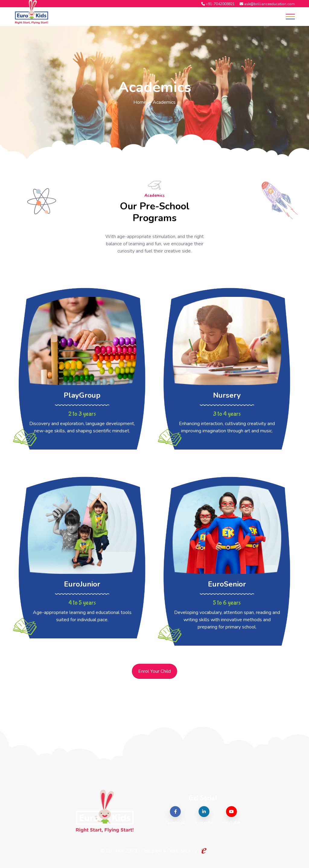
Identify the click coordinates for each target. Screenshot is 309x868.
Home (140, 102)
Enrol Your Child (154, 671)
